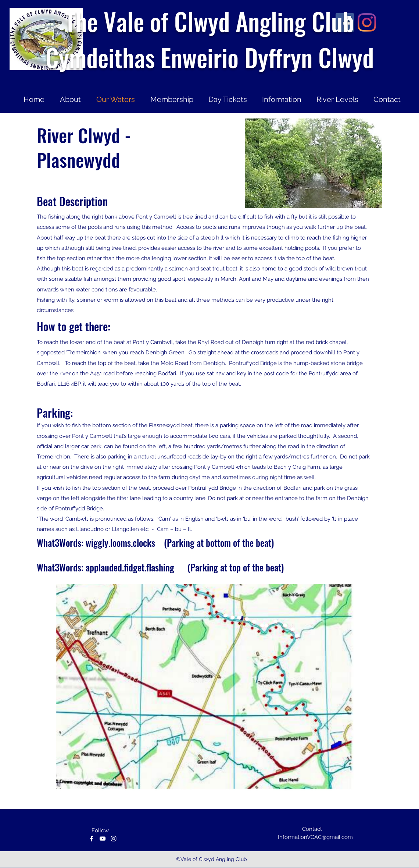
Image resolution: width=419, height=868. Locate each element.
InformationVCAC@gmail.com (315, 837)
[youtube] (103, 839)
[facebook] (92, 839)
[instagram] (114, 839)
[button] (314, 163)
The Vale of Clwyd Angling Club (209, 21)
